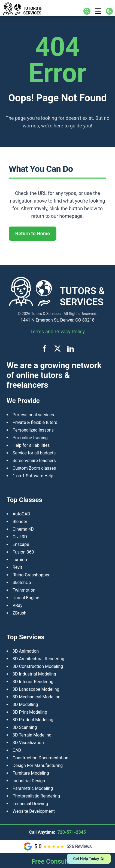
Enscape (21, 544)
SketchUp (22, 583)
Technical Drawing (30, 804)
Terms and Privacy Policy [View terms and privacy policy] (57, 331)
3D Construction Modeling (38, 666)
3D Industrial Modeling (34, 674)
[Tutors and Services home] (30, 8)
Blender (20, 522)
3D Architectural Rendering (38, 659)
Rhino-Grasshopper (31, 575)
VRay (17, 605)
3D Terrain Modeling (32, 735)
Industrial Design (29, 781)
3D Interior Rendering (33, 682)
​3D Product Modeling (33, 720)
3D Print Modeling (30, 712)
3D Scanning (25, 727)
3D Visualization (28, 743)
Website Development (34, 811)
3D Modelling (25, 705)
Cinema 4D (23, 529)
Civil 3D (20, 537)
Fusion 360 (23, 552)
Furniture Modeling (31, 773)
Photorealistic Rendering (36, 796)
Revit (17, 567)
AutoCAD (21, 514)
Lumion (20, 560)
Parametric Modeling (33, 788)
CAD (17, 750)
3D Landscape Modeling (36, 689)
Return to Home (33, 233)
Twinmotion (24, 590)
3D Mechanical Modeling (37, 697)
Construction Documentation (40, 758)
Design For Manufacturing (38, 765)
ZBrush (19, 613)
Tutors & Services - (47, 314)
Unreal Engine (26, 598)
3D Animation (26, 651)
